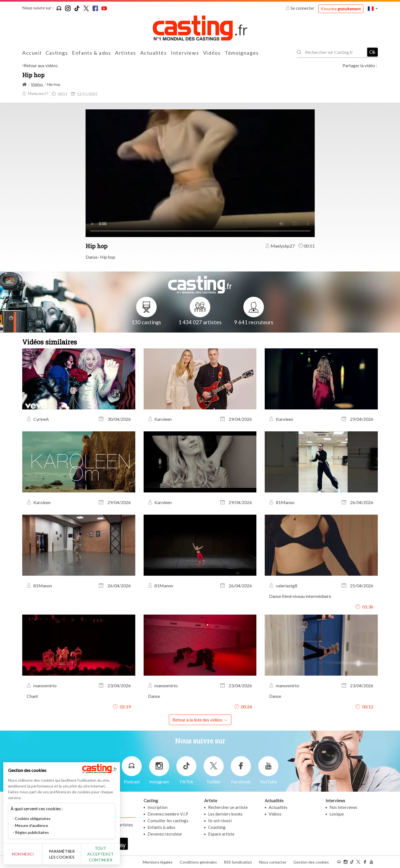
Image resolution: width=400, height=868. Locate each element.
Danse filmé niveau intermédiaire (300, 596)
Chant (32, 696)
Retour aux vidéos (41, 65)
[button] (373, 8)
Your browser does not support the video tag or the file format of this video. (200, 173)
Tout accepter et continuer (100, 854)
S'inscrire (341, 9)
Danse (154, 696)
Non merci (23, 854)
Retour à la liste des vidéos (197, 720)
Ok (372, 52)
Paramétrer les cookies (62, 854)
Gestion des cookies (311, 862)
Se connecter (300, 8)
